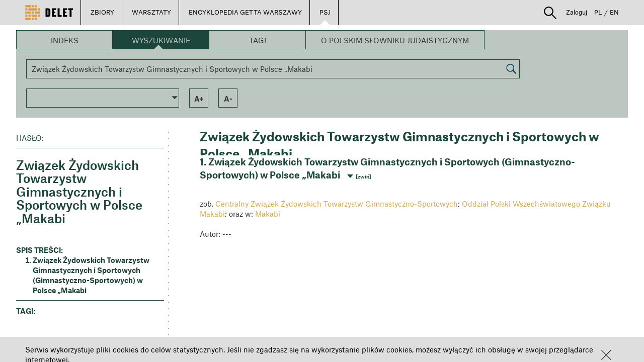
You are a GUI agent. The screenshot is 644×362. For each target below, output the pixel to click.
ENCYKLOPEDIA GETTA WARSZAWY (245, 12)
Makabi (268, 214)
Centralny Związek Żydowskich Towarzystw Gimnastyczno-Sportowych (337, 204)
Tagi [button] (258, 40)
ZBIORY (102, 12)
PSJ (325, 12)
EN (614, 12)
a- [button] (228, 99)
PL (598, 12)
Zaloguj (577, 12)
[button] (606, 355)
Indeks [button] (65, 40)
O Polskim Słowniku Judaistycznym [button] (395, 40)
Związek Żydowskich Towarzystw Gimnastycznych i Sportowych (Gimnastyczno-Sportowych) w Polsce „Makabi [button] (91, 275)
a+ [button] (199, 99)
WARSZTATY (151, 12)
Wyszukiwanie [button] (161, 40)
